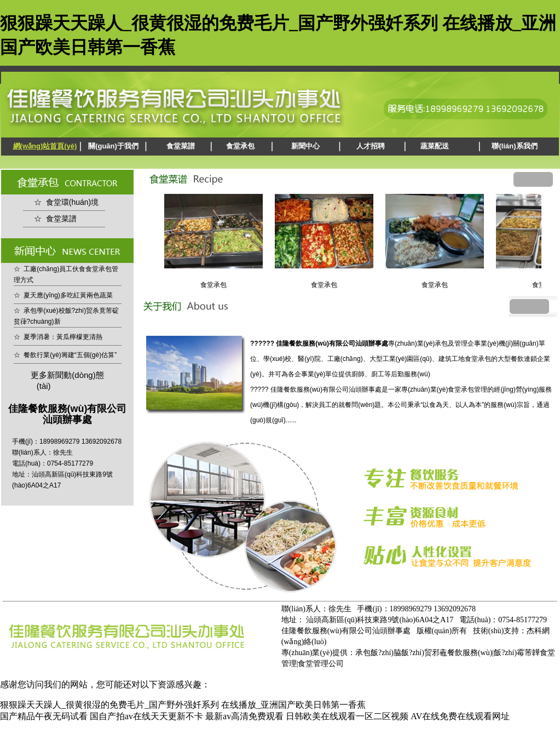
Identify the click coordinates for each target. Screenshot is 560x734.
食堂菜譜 (181, 146)
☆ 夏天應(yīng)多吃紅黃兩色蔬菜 (63, 295)
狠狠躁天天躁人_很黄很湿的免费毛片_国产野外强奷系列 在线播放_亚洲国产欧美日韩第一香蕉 (183, 705)
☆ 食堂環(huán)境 (66, 202)
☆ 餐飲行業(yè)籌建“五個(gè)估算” (65, 355)
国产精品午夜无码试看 (44, 716)
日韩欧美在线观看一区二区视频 (347, 716)
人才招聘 (371, 146)
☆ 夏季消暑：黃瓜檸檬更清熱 (58, 337)
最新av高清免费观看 (244, 716)
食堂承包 (240, 146)
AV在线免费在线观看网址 (460, 716)
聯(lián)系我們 (514, 146)
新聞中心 (305, 146)
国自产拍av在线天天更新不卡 (146, 716)
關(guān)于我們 (113, 146)
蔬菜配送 (435, 146)
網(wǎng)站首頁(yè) (45, 146)
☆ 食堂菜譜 (55, 219)
